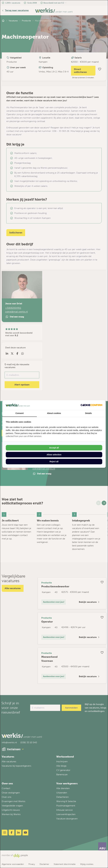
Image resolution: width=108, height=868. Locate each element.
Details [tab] (89, 413)
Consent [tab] (19, 413)
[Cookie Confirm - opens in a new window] (91, 405)
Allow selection (54, 455)
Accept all (54, 448)
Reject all (54, 462)
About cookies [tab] (54, 413)
